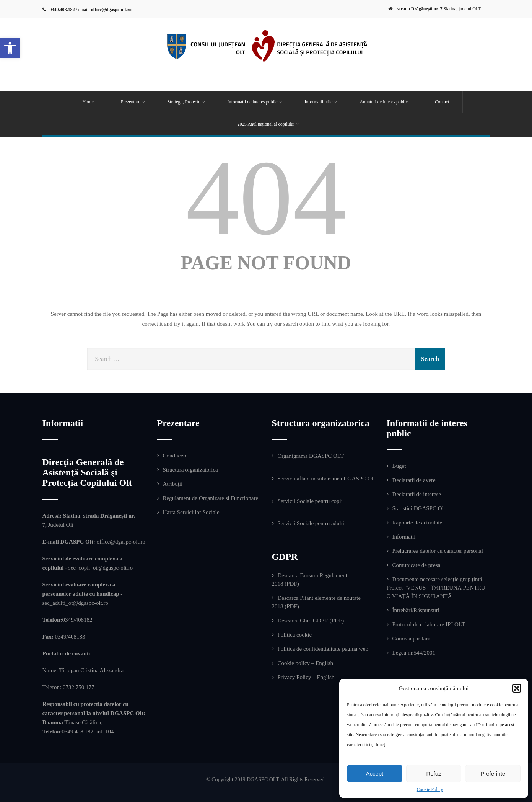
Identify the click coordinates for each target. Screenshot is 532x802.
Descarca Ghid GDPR (303, 621)
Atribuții (173, 484)
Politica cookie (295, 635)
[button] (10, 48)
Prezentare (133, 102)
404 (266, 198)
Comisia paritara (412, 639)
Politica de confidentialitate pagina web (323, 649)
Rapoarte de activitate (417, 523)
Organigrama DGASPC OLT (311, 456)
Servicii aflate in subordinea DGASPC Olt (326, 479)
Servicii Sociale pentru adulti (311, 523)
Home (88, 102)
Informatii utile (321, 102)
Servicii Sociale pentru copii (310, 501)
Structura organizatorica (190, 470)
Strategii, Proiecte (186, 102)
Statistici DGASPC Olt (419, 508)
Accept (374, 773)
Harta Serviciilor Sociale (191, 512)
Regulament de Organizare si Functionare (211, 498)
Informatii (404, 537)
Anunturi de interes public (384, 102)
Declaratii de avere (414, 480)
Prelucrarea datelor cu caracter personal (438, 551)
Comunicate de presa (416, 565)
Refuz (434, 773)
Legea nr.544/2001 (414, 653)
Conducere (175, 456)
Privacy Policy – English (306, 677)
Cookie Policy (430, 789)
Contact (442, 102)
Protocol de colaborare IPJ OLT (429, 624)
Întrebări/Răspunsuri (416, 610)
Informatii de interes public (255, 102)
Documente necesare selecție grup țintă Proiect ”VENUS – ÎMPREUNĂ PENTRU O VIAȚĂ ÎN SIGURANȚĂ (436, 588)
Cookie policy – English (305, 663)
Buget (399, 466)
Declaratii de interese (417, 494)
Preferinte (493, 773)
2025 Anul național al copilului (268, 124)
